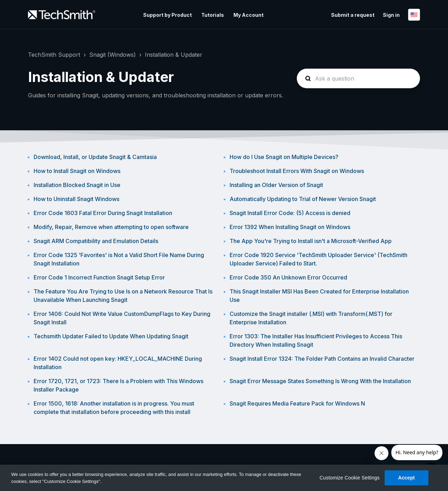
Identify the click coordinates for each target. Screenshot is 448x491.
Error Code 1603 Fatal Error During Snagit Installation (103, 213)
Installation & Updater (174, 55)
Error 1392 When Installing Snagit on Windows (290, 227)
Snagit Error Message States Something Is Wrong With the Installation (320, 381)
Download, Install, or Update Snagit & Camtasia (95, 157)
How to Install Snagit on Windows (77, 171)
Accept (406, 478)
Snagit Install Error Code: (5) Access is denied (290, 213)
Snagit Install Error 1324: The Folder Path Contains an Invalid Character (322, 359)
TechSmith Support (54, 55)
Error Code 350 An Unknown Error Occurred (288, 277)
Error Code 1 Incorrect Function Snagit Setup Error (99, 277)
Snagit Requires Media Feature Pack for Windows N (297, 403)
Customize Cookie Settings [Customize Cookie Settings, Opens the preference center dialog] (350, 478)
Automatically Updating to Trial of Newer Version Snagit (303, 199)
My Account (248, 15)
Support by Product (167, 15)
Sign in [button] (391, 15)
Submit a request (353, 15)
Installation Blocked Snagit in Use (77, 185)
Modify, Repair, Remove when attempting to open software (111, 227)
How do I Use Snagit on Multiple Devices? (284, 157)
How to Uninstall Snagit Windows (76, 199)
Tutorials (213, 15)
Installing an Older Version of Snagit (276, 185)
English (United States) (414, 15)
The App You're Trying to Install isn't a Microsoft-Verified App (311, 241)
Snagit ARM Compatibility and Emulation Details (96, 241)
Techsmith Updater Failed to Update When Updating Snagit (111, 336)
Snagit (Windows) (113, 55)
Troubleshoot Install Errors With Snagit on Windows (297, 171)
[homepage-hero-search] (358, 78)
